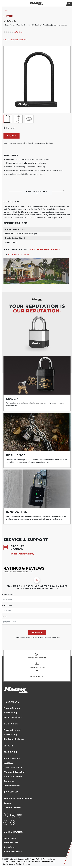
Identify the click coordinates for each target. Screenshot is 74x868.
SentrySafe (9, 847)
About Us (11, 792)
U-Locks (8, 10)
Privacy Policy (35, 859)
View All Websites (13, 852)
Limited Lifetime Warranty (22, 554)
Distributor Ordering (14, 739)
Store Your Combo (13, 777)
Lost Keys (8, 763)
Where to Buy (10, 713)
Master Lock (10, 838)
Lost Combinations (13, 767)
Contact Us (9, 781)
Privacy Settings (49, 859)
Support (10, 752)
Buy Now (12, 136)
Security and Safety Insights (18, 798)
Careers (7, 803)
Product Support (12, 759)
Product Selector (12, 708)
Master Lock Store (13, 717)
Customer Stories (12, 808)
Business (11, 724)
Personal (11, 702)
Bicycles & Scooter (19, 254)
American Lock (11, 843)
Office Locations (12, 786)
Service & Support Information (16, 40)
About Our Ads (48, 862)
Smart (9, 746)
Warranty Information (14, 772)
